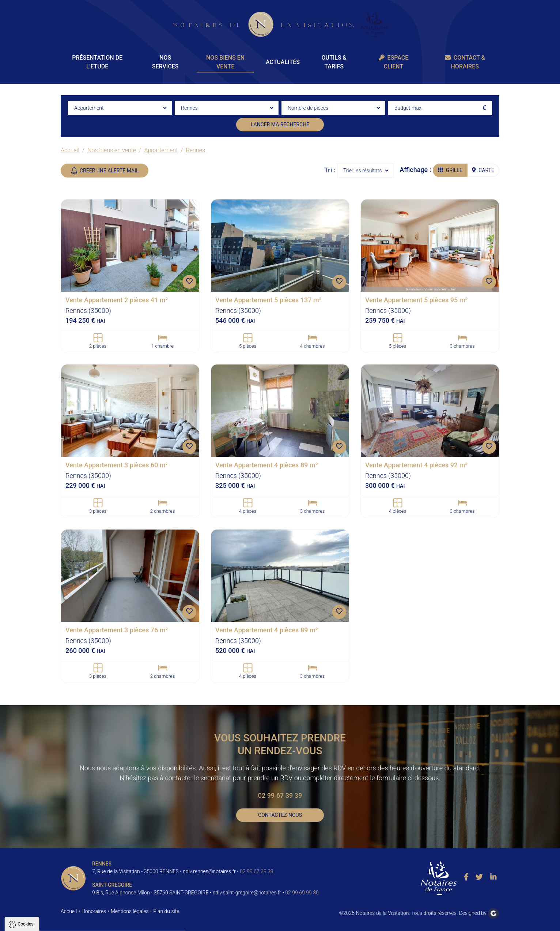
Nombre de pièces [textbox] (308, 108)
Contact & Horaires (465, 62)
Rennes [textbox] (189, 108)
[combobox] (120, 108)
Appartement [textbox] (89, 108)
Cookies (25, 835)
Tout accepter (52, 922)
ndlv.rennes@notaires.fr (209, 871)
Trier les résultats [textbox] (362, 171)
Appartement (161, 150)
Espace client (394, 62)
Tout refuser (97, 922)
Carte (483, 170)
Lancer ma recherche (280, 124)
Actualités (283, 62)
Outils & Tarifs (334, 62)
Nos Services (165, 62)
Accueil (70, 150)
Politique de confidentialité (41, 904)
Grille (450, 170)
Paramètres (140, 922)
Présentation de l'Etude (97, 62)
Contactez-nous (280, 815)
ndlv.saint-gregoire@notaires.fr (247, 893)
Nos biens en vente (225, 62)
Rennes (196, 150)
